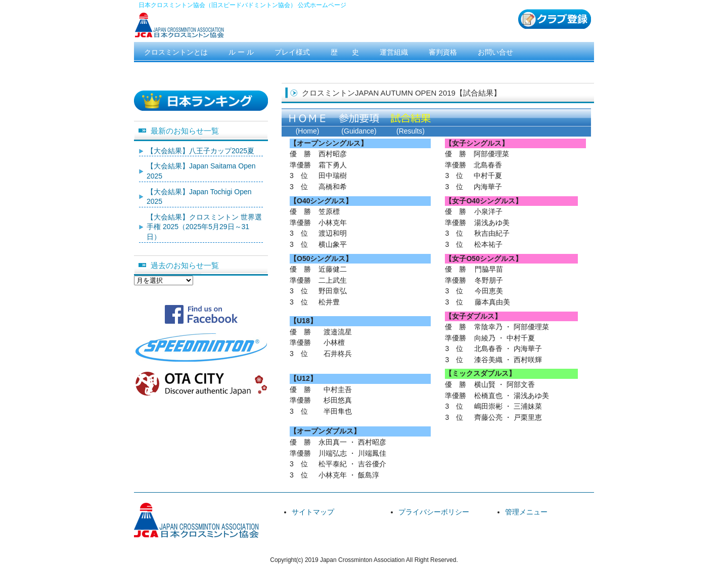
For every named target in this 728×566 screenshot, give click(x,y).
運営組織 (394, 52)
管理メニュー (526, 512)
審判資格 (443, 52)
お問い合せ (495, 52)
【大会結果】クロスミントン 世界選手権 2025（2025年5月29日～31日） (204, 227)
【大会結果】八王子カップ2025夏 (200, 151)
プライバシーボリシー (434, 512)
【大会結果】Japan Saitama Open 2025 (201, 171)
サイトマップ (313, 512)
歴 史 (345, 52)
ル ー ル (241, 52)
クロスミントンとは (176, 52)
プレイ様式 (292, 52)
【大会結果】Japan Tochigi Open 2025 (199, 197)
